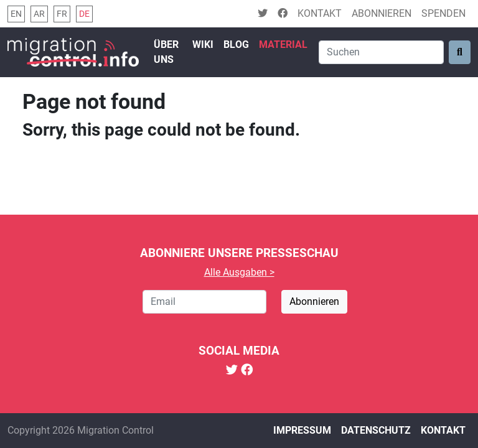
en (16, 14)
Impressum (302, 430)
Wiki (203, 44)
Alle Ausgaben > (239, 272)
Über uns (166, 52)
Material (283, 44)
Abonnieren (382, 13)
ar (39, 14)
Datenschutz (376, 430)
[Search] (381, 52)
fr (62, 14)
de (84, 14)
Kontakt (320, 13)
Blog (236, 44)
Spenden (443, 13)
